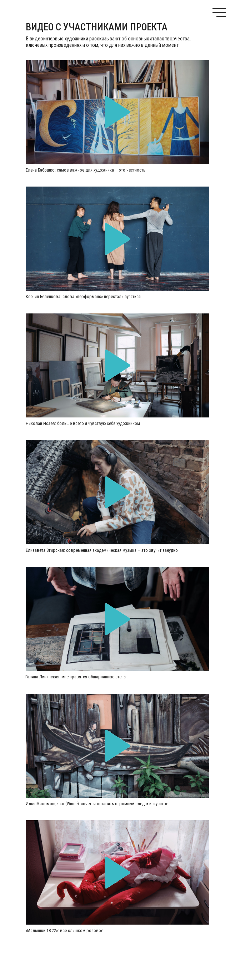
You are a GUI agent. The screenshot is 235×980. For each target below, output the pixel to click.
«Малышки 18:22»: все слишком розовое (64, 931)
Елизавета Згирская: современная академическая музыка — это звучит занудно (102, 550)
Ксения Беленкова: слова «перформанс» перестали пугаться (83, 297)
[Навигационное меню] (219, 13)
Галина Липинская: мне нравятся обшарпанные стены (76, 677)
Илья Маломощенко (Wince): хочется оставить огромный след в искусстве (97, 804)
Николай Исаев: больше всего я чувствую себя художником (83, 424)
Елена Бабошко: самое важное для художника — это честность (86, 170)
